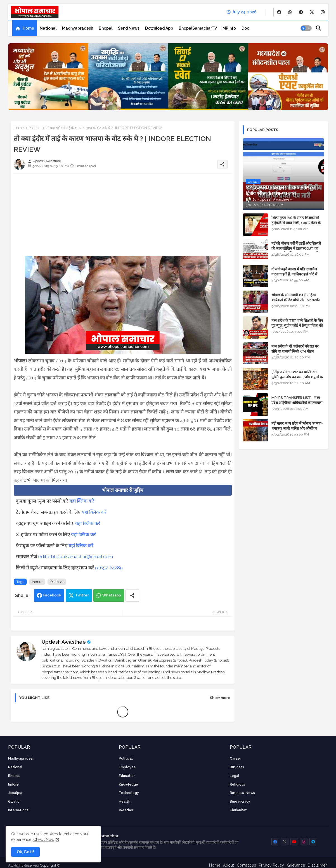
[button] (306, 28)
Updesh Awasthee (64, 642)
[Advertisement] (123, 217)
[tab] (25, 28)
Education (127, 776)
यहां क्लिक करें (82, 501)
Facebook (52, 595)
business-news (242, 793)
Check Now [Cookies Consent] (44, 840)
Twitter (82, 595)
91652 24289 (109, 568)
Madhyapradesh (78, 28)
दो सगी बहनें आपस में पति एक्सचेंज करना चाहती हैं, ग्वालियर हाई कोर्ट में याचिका (294, 274)
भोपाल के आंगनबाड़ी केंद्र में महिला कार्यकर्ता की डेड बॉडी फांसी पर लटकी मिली (295, 300)
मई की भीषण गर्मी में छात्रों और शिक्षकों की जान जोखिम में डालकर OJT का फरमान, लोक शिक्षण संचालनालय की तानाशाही (296, 251)
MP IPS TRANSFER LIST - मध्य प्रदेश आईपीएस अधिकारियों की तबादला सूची (297, 403)
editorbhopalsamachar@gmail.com (76, 557)
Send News (129, 28)
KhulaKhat (238, 810)
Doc (245, 28)
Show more (220, 698)
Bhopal (106, 28)
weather (126, 810)
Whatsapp (112, 595)
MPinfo (229, 28)
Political (35, 128)
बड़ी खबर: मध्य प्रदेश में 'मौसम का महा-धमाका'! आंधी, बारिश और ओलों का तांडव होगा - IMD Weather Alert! (297, 428)
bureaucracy (240, 802)
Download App (159, 28)
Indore (37, 582)
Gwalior (14, 802)
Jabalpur (15, 793)
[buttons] (279, 12)
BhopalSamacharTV (198, 28)
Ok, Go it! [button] (25, 852)
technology (129, 793)
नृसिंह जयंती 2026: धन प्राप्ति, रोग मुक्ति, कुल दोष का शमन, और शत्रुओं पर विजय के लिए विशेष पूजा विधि (297, 377)
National (48, 28)
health (125, 802)
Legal (235, 776)
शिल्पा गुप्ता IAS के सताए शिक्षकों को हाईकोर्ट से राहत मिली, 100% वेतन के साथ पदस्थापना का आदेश (296, 223)
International (19, 810)
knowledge (128, 784)
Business (237, 767)
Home (28, 28)
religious (237, 784)
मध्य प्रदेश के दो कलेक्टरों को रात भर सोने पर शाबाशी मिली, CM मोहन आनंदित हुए (295, 351)
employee (127, 767)
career (235, 758)
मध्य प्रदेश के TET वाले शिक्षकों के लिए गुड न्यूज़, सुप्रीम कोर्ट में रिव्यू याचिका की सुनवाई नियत (297, 326)
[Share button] (132, 595)
